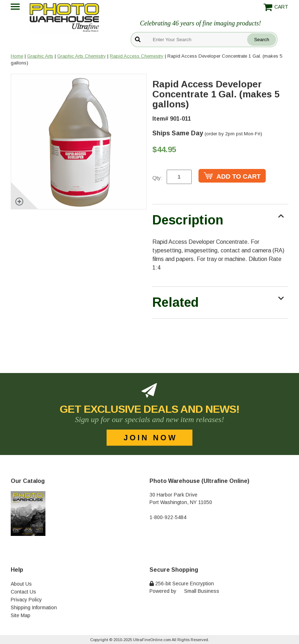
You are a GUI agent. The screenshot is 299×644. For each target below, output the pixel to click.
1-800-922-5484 (168, 517)
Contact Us (23, 592)
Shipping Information (34, 607)
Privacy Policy (26, 600)
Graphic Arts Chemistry (82, 56)
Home (17, 56)
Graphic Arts (40, 56)
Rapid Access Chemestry (137, 56)
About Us (21, 584)
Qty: (157, 178)
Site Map (21, 615)
